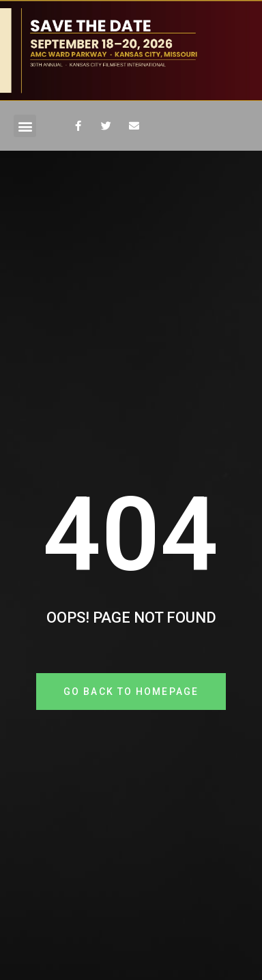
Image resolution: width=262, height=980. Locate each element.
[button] (25, 126)
